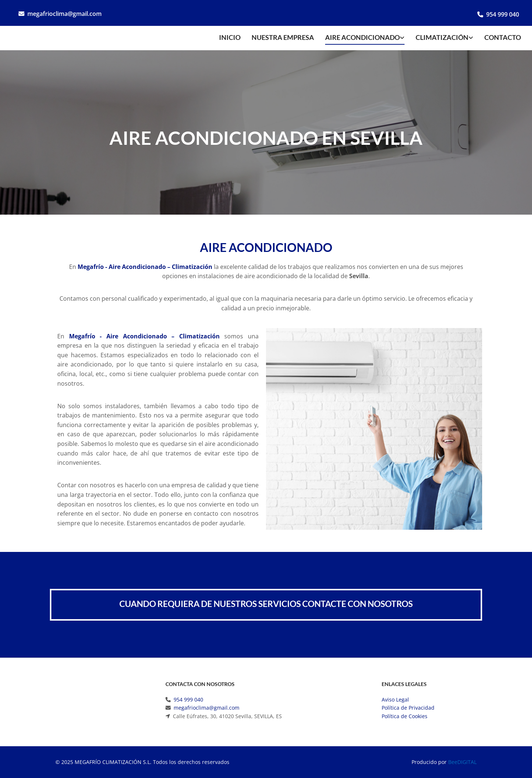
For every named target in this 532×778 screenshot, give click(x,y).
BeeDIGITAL (462, 762)
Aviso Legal (395, 699)
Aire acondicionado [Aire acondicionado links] (362, 37)
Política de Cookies (405, 716)
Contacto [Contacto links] (503, 37)
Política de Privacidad (408, 708)
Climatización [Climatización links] (442, 37)
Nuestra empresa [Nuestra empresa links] (283, 37)
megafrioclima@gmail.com (64, 14)
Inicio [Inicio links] (230, 37)
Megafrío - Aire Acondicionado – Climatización (145, 267)
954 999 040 (503, 14)
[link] (359, 38)
